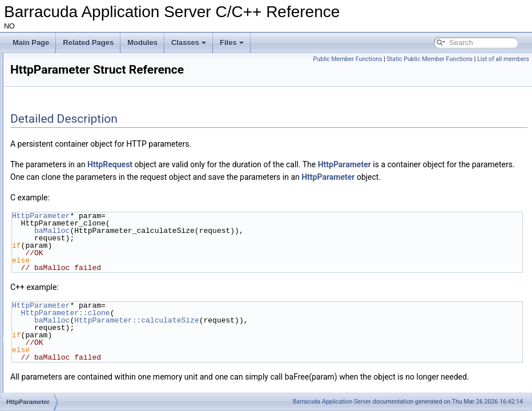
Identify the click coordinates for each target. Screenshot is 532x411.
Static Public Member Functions (483, 59)
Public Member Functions (401, 59)
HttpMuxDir (55, 203)
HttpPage (52, 216)
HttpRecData (57, 266)
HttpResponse (59, 304)
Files (232, 43)
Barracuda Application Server (332, 402)
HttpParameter (60, 228)
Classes (189, 43)
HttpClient (53, 90)
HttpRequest (57, 279)
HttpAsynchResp (63, 78)
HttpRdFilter (56, 253)
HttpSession (56, 366)
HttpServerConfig (64, 354)
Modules (142, 43)
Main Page (31, 43)
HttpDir (48, 178)
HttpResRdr (56, 316)
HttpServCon (57, 329)
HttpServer (54, 341)
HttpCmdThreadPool (69, 128)
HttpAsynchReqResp (69, 65)
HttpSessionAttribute (69, 379)
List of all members (503, 72)
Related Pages (88, 43)
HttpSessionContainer (71, 392)
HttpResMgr (56, 291)
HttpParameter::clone (208, 325)
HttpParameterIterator (71, 241)
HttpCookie (55, 166)
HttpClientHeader (64, 103)
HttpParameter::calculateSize (279, 333)
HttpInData (54, 191)
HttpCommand (60, 140)
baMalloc (195, 243)
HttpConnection (61, 153)
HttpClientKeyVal (63, 115)
